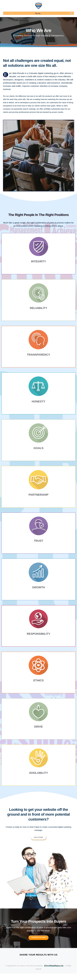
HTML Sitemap (30, 966)
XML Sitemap (21, 966)
